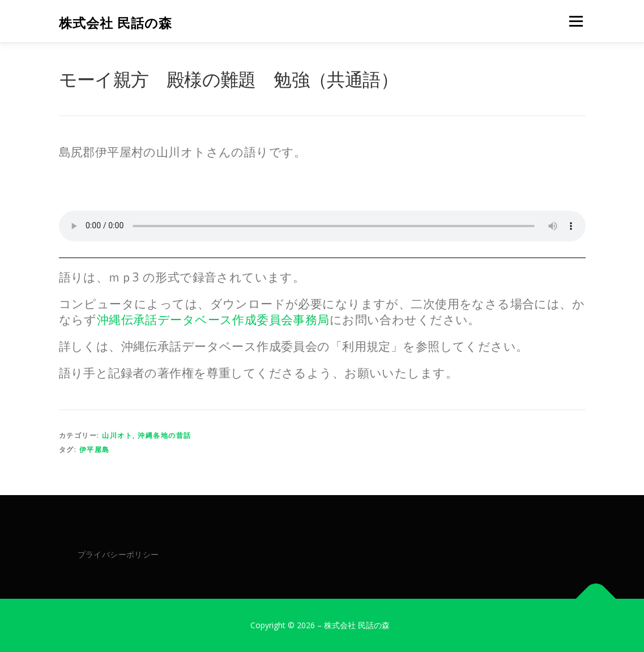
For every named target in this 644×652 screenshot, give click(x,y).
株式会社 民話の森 (116, 23)
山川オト (117, 435)
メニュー (576, 21)
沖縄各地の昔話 (165, 435)
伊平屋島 (95, 449)
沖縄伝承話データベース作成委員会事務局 (213, 319)
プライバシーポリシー (118, 554)
